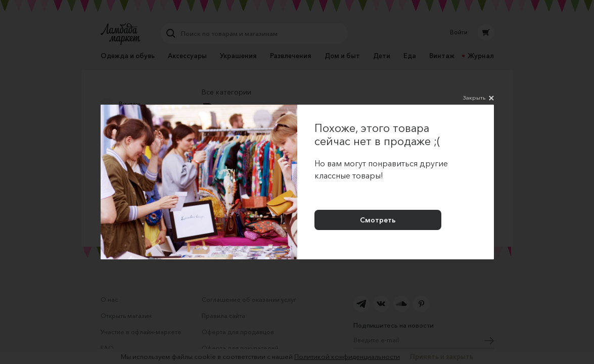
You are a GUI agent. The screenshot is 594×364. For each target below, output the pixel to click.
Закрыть (478, 98)
